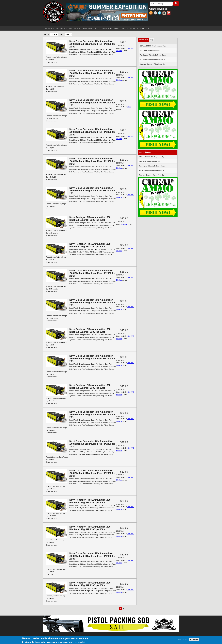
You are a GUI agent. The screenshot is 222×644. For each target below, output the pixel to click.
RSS (151, 13)
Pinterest (169, 13)
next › (128, 609)
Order (61, 34)
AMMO (117, 28)
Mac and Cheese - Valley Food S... (153, 64)
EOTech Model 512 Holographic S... (153, 60)
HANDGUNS (87, 28)
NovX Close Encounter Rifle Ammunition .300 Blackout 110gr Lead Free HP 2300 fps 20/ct (92, 44)
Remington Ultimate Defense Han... (153, 55)
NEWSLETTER (143, 28)
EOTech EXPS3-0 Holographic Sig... (153, 46)
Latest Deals (144, 39)
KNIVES (125, 28)
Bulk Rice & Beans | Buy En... (151, 50)
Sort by (46, 34)
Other (129, 107)
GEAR (133, 28)
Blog (152, 40)
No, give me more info (77, 642)
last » (134, 609)
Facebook (156, 13)
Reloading (124, 224)
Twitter (160, 13)
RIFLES (97, 28)
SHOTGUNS (107, 28)
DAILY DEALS (61, 28)
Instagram (165, 13)
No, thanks (194, 639)
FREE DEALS (75, 28)
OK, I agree (183, 639)
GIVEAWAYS (49, 28)
